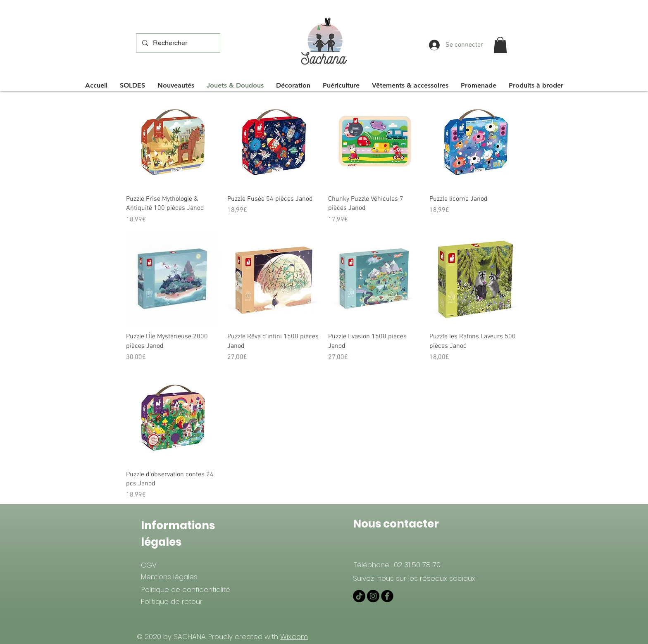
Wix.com (294, 637)
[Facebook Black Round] (387, 596)
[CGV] (149, 565)
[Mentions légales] (169, 577)
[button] (500, 45)
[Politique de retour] (172, 601)
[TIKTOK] (359, 596)
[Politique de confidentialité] (186, 589)
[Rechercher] (178, 43)
